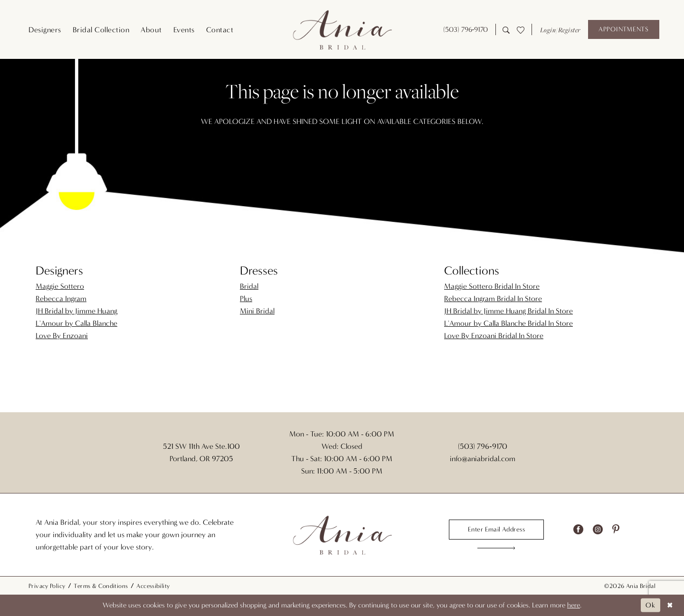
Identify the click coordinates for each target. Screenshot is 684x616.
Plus (246, 299)
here (574, 605)
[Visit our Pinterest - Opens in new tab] (616, 530)
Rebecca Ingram (61, 299)
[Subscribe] (497, 548)
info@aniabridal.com (483, 459)
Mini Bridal (257, 311)
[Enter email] (496, 530)
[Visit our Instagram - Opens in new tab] (598, 530)
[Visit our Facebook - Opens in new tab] (578, 530)
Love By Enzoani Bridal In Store (494, 336)
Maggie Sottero (60, 286)
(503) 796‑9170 (482, 446)
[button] (560, 30)
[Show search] (506, 29)
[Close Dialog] (670, 605)
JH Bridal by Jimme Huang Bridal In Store (508, 311)
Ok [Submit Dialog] (651, 605)
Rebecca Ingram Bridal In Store (493, 299)
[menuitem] (45, 30)
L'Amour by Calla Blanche (76, 323)
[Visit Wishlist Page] (520, 29)
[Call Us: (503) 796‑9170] (465, 30)
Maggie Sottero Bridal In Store (492, 286)
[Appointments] (624, 29)
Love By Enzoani (62, 336)
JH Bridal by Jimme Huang (76, 311)
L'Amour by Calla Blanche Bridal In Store (508, 323)
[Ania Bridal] (342, 30)
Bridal (249, 286)
